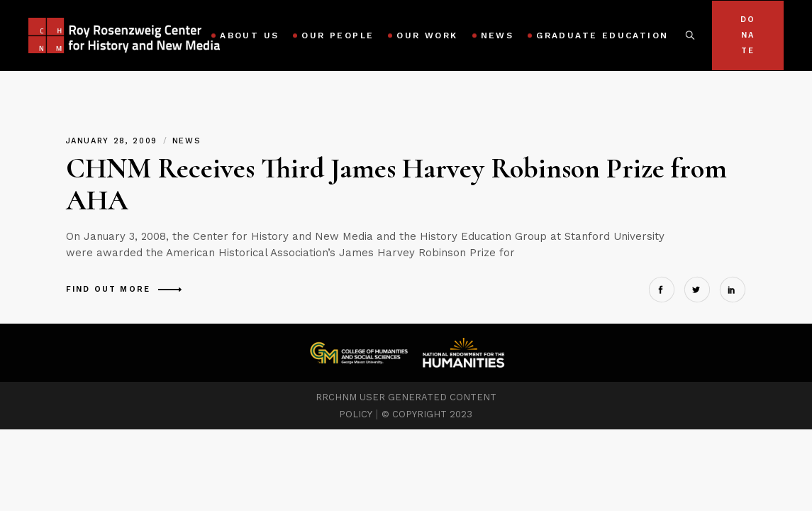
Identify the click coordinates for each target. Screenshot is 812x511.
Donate (748, 35)
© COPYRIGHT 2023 (427, 414)
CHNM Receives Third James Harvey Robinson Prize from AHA (396, 184)
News (187, 141)
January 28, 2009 (114, 141)
